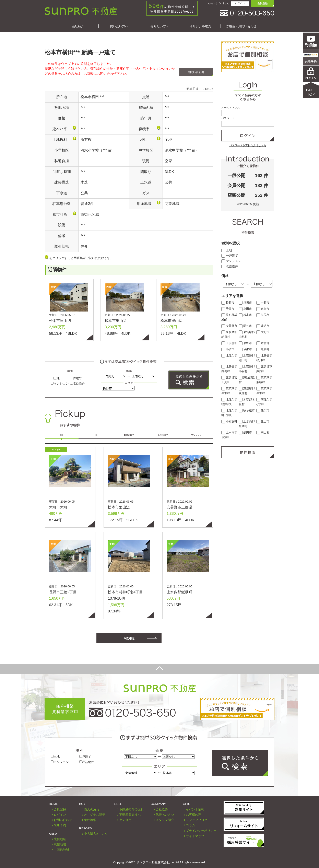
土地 (55, 378)
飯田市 (245, 432)
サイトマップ (195, 836)
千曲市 (228, 309)
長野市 (228, 303)
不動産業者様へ (130, 815)
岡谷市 (245, 326)
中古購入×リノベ (96, 834)
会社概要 (162, 809)
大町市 (263, 332)
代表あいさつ (165, 815)
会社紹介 (78, 26)
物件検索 (90, 820)
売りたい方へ (160, 26)
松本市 (245, 315)
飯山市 (263, 421)
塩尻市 (263, 315)
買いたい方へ (119, 26)
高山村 (263, 432)
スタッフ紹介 (165, 820)
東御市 (263, 309)
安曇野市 (229, 326)
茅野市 (245, 343)
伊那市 (245, 349)
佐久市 (263, 410)
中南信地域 (61, 850)
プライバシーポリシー (201, 831)
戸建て (76, 378)
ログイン (240, 3)
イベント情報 (195, 809)
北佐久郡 (229, 356)
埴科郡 (263, 349)
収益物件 (78, 383)
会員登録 (60, 809)
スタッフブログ (197, 820)
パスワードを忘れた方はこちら (248, 145)
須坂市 (245, 303)
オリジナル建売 (200, 26)
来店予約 (60, 825)
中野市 (263, 303)
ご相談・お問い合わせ (241, 26)
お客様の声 (194, 815)
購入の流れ (92, 809)
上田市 (245, 309)
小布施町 (229, 421)
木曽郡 (263, 343)
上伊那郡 (229, 343)
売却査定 (125, 820)
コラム (191, 825)
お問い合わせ (196, 72)
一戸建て (230, 255)
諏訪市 (263, 326)
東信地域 (60, 844)
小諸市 (228, 349)
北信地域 (60, 839)
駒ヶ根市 (247, 410)
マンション (60, 383)
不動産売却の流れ (131, 809)
